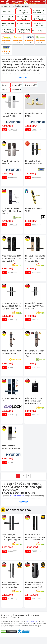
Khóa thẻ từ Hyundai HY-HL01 (10, 162)
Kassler (40, 39)
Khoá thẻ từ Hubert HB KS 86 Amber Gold (11, 352)
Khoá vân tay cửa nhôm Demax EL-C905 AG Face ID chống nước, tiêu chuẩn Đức (11, 585)
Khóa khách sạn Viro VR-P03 (34, 210)
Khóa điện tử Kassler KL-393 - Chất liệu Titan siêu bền (12, 211)
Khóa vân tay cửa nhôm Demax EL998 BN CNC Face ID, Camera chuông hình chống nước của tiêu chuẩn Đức (35, 537)
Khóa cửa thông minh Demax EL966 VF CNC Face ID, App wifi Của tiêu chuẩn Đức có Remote (34, 585)
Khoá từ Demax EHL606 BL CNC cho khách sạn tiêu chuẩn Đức (12, 258)
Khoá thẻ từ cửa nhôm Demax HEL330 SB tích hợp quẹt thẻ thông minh (11, 306)
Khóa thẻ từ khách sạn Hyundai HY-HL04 (11, 115)
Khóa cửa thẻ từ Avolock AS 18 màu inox (12, 447)
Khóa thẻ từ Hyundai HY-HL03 (34, 115)
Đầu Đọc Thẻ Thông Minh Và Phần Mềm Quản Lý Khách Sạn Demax (34, 401)
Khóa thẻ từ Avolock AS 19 (12, 400)
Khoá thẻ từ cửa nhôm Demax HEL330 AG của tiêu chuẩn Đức (35, 306)
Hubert (18, 39)
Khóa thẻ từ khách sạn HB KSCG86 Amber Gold (35, 353)
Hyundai (29, 39)
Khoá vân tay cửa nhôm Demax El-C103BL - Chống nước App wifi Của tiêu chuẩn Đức (12, 537)
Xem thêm (23, 77)
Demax (6, 39)
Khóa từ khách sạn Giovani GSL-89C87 (34, 162)
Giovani (6, 50)
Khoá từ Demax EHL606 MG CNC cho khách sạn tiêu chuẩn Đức (35, 258)
